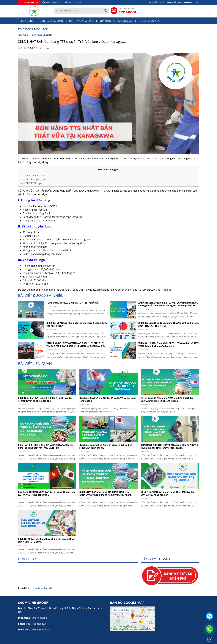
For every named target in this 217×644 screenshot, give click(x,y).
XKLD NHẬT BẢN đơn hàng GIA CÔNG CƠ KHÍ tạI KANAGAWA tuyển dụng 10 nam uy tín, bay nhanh (106, 493)
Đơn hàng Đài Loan (51, 21)
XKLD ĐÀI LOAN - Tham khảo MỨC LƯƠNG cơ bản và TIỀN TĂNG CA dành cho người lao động (168, 345)
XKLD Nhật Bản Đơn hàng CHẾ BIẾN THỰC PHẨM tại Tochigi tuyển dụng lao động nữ (45, 399)
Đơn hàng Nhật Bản (81, 21)
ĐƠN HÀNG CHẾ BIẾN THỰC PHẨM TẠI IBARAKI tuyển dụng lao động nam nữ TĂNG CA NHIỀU (46, 446)
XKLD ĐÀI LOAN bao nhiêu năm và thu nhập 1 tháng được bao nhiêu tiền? (77, 324)
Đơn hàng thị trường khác (116, 21)
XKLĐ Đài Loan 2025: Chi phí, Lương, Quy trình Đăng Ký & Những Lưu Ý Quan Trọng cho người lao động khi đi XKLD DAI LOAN (168, 304)
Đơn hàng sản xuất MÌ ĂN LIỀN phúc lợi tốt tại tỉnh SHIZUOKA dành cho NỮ (106, 446)
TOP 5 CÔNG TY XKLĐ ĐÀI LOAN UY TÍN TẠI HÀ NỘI (73, 303)
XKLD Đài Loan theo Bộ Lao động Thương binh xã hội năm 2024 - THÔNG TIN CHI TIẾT (169, 324)
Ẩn (117, 170)
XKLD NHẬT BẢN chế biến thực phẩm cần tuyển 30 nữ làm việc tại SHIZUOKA (46, 540)
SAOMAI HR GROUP (29, 2)
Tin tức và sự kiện (149, 21)
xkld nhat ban (41, 588)
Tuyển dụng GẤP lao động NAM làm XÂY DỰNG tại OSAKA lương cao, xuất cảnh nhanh (167, 399)
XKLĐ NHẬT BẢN (174, 2)
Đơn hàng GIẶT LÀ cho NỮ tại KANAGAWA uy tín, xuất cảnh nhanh (108, 399)
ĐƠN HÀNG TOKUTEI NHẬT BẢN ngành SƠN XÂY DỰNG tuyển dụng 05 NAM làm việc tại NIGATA (169, 446)
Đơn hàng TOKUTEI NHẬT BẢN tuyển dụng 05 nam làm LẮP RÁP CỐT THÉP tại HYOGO (46, 493)
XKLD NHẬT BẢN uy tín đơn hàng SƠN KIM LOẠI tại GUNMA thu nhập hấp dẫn (167, 493)
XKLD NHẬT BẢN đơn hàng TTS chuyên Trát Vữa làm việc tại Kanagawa (72, 41)
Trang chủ (27, 21)
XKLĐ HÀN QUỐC (157, 2)
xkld (51, 588)
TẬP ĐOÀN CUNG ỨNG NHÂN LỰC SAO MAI (62, 2)
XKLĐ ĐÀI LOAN (191, 2)
